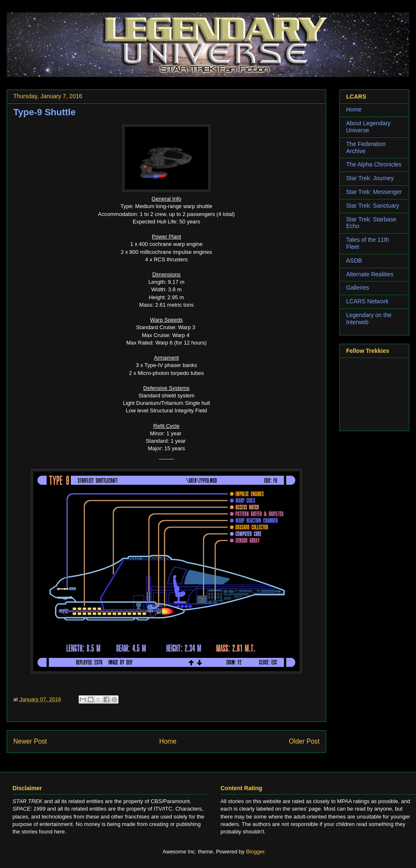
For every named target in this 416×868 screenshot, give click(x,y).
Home (168, 741)
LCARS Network (367, 301)
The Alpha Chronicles (374, 164)
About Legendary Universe (368, 127)
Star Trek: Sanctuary (373, 206)
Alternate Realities (370, 274)
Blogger (255, 852)
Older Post (304, 741)
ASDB (354, 260)
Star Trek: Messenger (374, 192)
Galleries (358, 288)
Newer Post (30, 741)
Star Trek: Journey (370, 178)
